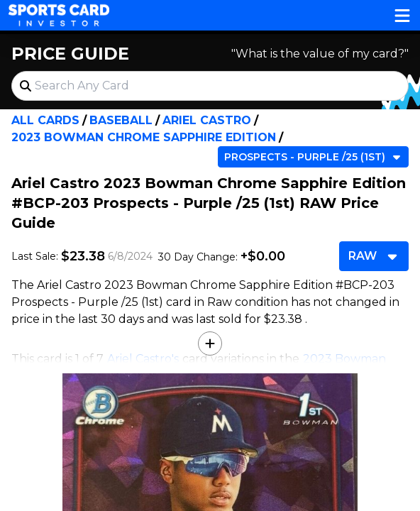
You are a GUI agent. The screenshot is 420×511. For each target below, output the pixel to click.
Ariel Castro (207, 120)
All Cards (45, 120)
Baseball (121, 120)
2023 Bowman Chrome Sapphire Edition (144, 137)
